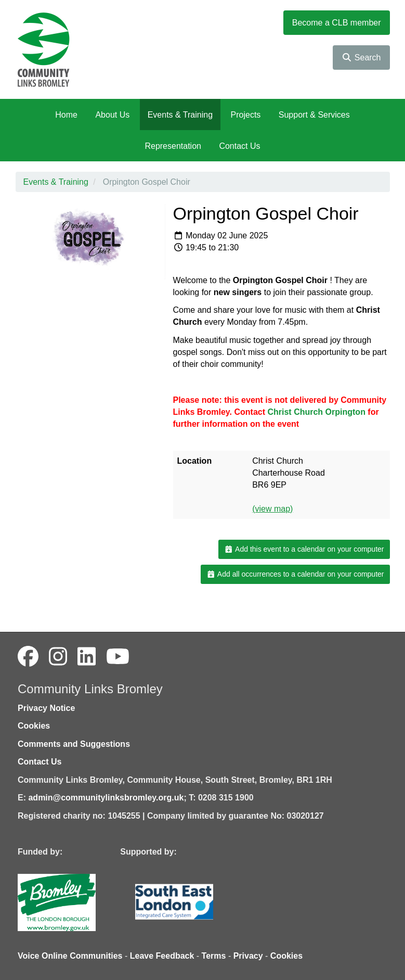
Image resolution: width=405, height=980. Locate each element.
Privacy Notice (46, 708)
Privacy (248, 956)
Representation (173, 146)
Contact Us (239, 146)
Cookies (34, 726)
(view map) (272, 509)
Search (361, 58)
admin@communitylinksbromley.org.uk (106, 798)
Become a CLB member (337, 23)
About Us (112, 115)
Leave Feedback (162, 956)
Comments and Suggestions (74, 744)
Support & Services (314, 115)
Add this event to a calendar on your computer (304, 549)
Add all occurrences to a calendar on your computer (295, 574)
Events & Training (180, 115)
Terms (214, 956)
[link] (317, 412)
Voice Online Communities (70, 956)
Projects (246, 115)
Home (66, 115)
